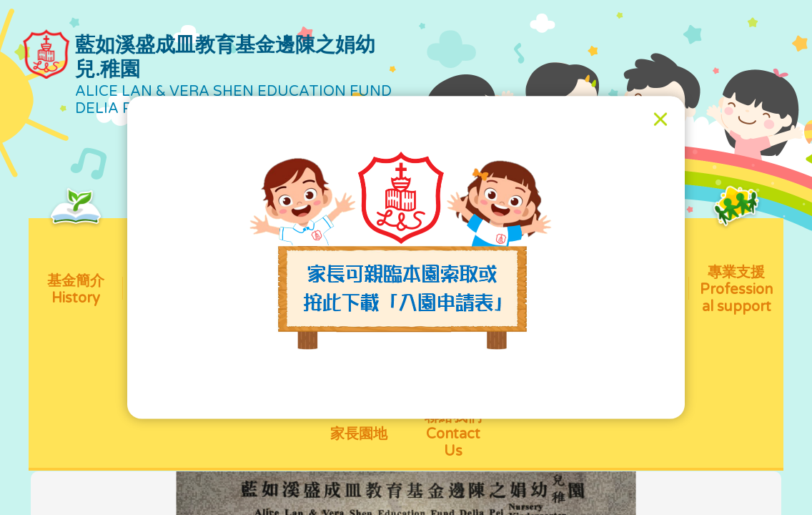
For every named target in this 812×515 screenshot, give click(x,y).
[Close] (660, 119)
